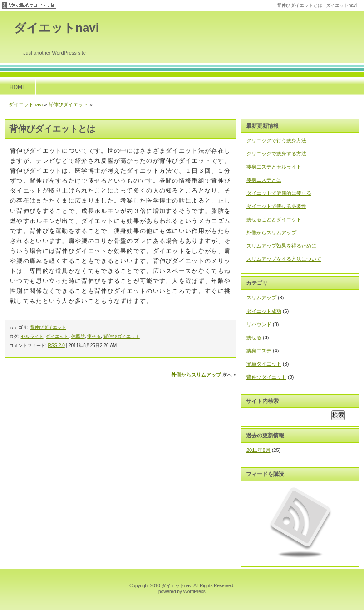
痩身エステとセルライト (274, 167)
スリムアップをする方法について (284, 259)
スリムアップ (261, 298)
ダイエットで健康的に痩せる (279, 193)
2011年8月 (258, 450)
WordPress (194, 592)
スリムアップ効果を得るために (281, 246)
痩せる (94, 336)
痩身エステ (259, 351)
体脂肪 (78, 336)
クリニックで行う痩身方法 (276, 140)
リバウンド (259, 324)
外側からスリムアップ (196, 375)
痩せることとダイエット (274, 219)
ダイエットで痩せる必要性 (276, 206)
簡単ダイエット (264, 364)
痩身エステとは (264, 180)
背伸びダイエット (68, 104)
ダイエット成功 (264, 311)
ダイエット (57, 336)
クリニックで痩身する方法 (276, 154)
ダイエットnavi (57, 28)
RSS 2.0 (57, 345)
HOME (18, 87)
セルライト (32, 336)
